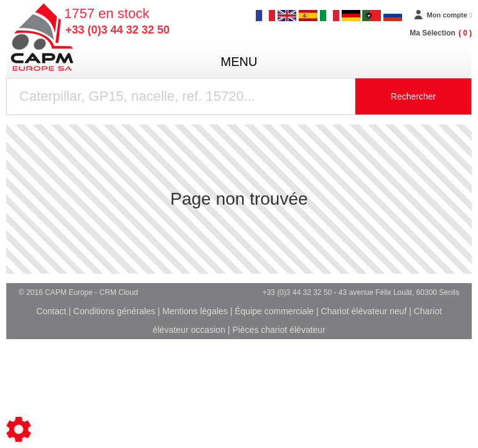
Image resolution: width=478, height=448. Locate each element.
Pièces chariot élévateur (279, 330)
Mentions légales (195, 311)
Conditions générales (115, 311)
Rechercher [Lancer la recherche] (413, 96)
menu (239, 62)
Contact (51, 311)
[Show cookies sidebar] (19, 429)
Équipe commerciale (274, 311)
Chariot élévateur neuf (364, 311)
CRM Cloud (119, 292)
